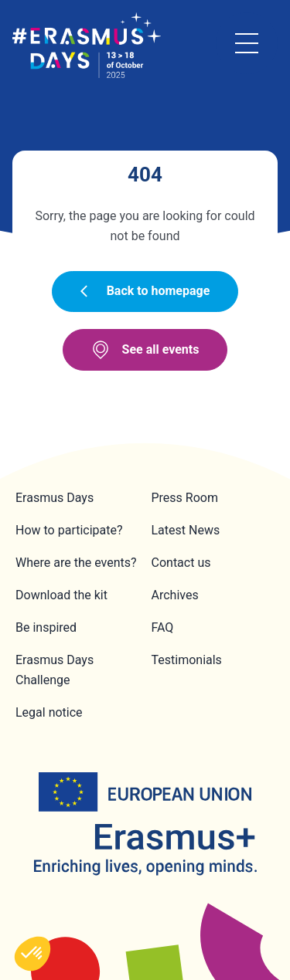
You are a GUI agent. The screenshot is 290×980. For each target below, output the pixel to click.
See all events (145, 350)
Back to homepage (145, 291)
